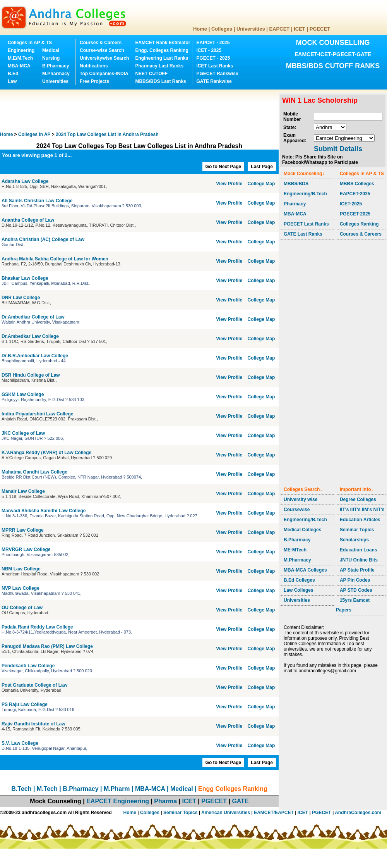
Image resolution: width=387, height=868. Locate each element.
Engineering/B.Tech (305, 194)
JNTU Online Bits (359, 560)
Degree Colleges (358, 499)
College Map (261, 184)
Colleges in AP (34, 134)
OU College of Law (23, 608)
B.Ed (13, 74)
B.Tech (21, 789)
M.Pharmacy (56, 74)
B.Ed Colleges (299, 580)
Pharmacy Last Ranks (159, 66)
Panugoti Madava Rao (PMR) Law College (48, 646)
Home (200, 29)
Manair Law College (24, 491)
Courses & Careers (101, 43)
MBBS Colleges (357, 184)
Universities (251, 29)
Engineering (21, 50)
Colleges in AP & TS (30, 43)
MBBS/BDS (296, 184)
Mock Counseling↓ (304, 174)
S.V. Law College (21, 743)
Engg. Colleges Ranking (162, 50)
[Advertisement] (141, 110)
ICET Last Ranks (215, 66)
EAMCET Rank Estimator (163, 43)
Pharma (165, 801)
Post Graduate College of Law (35, 685)
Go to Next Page (223, 167)
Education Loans (359, 550)
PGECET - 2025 (213, 58)
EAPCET (280, 29)
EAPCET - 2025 (213, 43)
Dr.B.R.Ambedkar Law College (35, 356)
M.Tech (47, 789)
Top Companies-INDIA (104, 74)
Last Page (262, 167)
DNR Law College (21, 298)
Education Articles (360, 520)
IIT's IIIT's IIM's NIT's (362, 510)
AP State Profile (357, 570)
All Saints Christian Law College (38, 201)
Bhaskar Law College (26, 278)
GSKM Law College (23, 394)
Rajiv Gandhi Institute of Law (33, 724)
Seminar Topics (357, 530)
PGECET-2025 (355, 214)
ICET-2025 (351, 204)
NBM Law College (21, 569)
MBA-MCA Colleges (305, 570)
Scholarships (354, 540)
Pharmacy (295, 204)
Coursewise (297, 510)
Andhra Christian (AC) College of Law (44, 239)
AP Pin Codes (355, 580)
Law (12, 81)
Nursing (51, 58)
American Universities (226, 813)
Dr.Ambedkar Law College (31, 336)
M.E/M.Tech (20, 58)
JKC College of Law (24, 433)
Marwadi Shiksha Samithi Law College (44, 511)
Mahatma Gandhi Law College (35, 472)
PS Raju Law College (25, 704)
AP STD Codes (356, 590)
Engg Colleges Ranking (233, 789)
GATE (240, 801)
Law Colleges (299, 590)
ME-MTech (295, 550)
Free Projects (94, 81)
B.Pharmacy (56, 66)
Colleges (222, 29)
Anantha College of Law (28, 220)
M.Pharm (117, 789)
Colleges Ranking (359, 224)
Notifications (94, 66)
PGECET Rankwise (217, 74)
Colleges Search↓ (303, 489)
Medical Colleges (302, 530)
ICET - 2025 (209, 50)
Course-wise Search (102, 50)
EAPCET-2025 (355, 194)
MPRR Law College (23, 530)
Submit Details (338, 149)
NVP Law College (21, 588)
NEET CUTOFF (151, 74)
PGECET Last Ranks (306, 224)
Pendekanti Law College (29, 666)
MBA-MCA (19, 66)
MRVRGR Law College (27, 549)
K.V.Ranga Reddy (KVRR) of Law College (47, 453)
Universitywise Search (104, 58)
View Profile (229, 184)
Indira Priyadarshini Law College (38, 414)
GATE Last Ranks (303, 234)
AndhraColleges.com (358, 813)
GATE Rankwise (214, 81)
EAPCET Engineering (118, 801)
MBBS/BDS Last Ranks (160, 81)
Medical (51, 50)
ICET (300, 29)
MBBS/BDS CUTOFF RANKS (333, 66)
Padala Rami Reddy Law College (38, 627)
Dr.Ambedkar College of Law (33, 317)
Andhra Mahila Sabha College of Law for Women (56, 259)
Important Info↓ (357, 489)
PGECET (320, 29)
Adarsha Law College (26, 181)
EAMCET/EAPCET (274, 813)
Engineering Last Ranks (162, 58)
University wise (301, 499)
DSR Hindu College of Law (31, 375)
